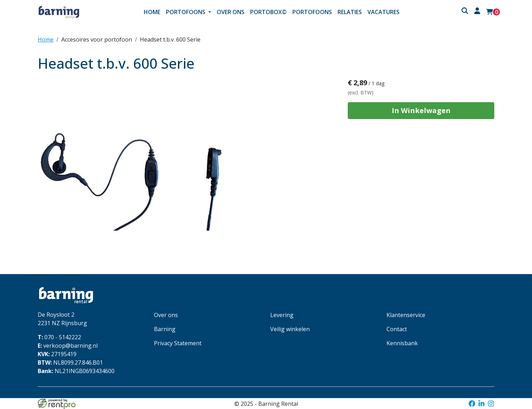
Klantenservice (406, 315)
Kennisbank (402, 343)
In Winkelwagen (421, 110)
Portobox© (268, 12)
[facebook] (472, 404)
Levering (282, 315)
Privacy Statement (178, 343)
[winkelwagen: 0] (493, 12)
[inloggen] (477, 12)
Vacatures (383, 12)
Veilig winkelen (290, 329)
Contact (397, 329)
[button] (465, 12)
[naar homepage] (76, 12)
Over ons (231, 12)
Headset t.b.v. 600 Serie (170, 39)
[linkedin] (481, 404)
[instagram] (491, 404)
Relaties (350, 12)
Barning (165, 329)
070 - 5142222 (59, 337)
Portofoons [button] (186, 12)
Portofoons (312, 12)
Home (152, 12)
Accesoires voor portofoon (97, 39)
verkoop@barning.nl (68, 346)
